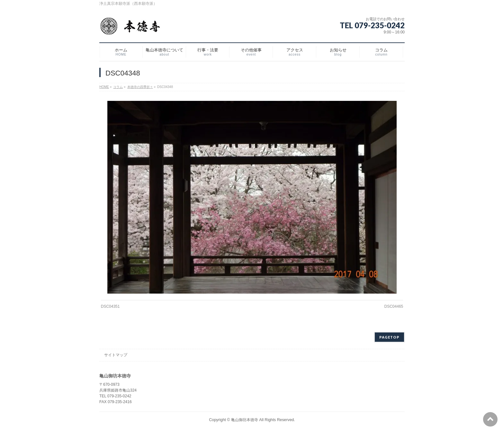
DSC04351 (110, 306)
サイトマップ (116, 355)
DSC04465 (394, 306)
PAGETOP (389, 337)
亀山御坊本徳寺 (245, 420)
